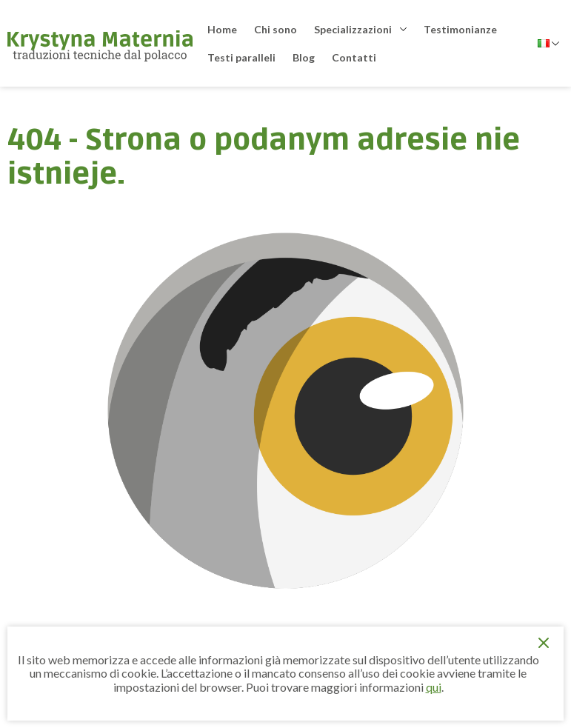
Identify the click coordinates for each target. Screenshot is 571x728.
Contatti (354, 57)
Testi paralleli (241, 57)
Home (222, 29)
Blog (304, 57)
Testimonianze (460, 29)
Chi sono (276, 29)
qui (434, 687)
